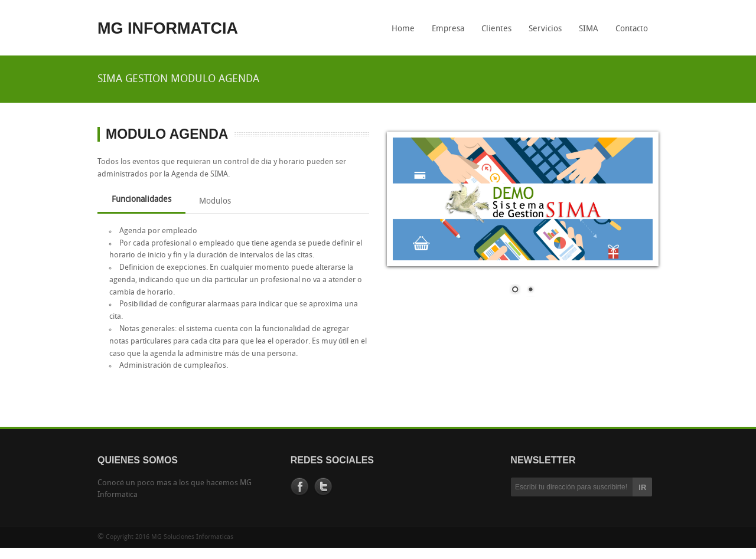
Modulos (215, 202)
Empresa (448, 29)
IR (642, 487)
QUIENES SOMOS (138, 460)
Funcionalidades (141, 200)
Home (403, 29)
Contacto (632, 29)
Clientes (496, 29)
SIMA (586, 33)
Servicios (545, 29)
